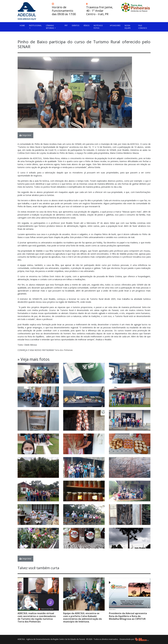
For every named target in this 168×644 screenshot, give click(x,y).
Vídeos (86, 25)
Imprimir (25, 135)
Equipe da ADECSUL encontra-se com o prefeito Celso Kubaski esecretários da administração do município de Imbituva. (82, 617)
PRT (66, 25)
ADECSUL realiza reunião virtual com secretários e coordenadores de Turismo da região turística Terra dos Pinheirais (37, 617)
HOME (22, 25)
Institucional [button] (35, 25)
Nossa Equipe (128, 27)
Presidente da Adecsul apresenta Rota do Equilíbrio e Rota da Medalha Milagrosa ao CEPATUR (128, 616)
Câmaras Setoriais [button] (50, 27)
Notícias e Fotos (98, 27)
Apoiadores (115, 25)
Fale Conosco (143, 27)
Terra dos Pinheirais (64, 350)
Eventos (76, 25)
